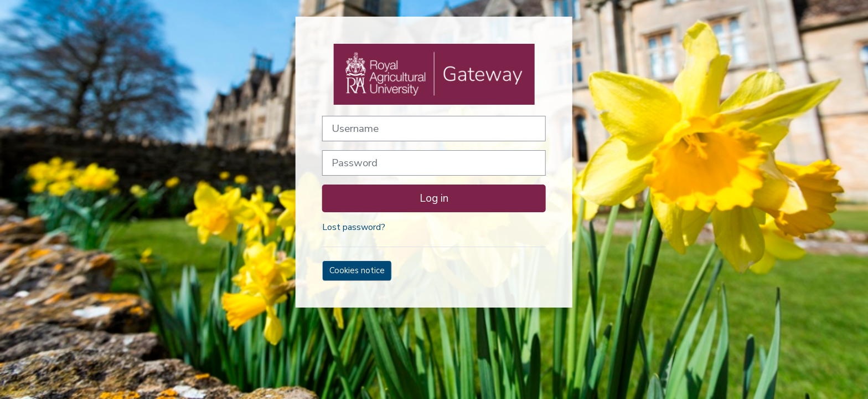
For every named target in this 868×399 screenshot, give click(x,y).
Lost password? (354, 227)
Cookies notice (357, 270)
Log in (434, 198)
